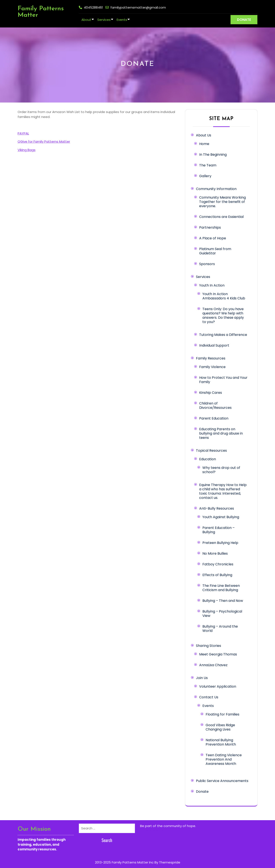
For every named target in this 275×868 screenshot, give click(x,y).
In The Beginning (213, 155)
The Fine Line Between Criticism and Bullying (221, 588)
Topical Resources (211, 451)
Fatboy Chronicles (218, 564)
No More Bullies (215, 553)
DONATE (244, 20)
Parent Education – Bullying (218, 530)
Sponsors (207, 264)
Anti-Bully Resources (217, 508)
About (86, 20)
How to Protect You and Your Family (223, 380)
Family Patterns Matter (41, 12)
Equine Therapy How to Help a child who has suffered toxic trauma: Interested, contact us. (223, 491)
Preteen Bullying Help (220, 543)
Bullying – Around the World (220, 629)
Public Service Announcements (222, 781)
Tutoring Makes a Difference (223, 335)
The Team (208, 165)
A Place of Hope (213, 238)
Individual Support (214, 345)
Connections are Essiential (221, 217)
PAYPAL (23, 133)
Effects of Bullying (217, 575)
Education (208, 459)
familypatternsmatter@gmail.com (138, 7)
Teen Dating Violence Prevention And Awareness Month (224, 759)
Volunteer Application (218, 686)
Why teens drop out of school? (221, 470)
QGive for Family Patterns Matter (44, 141)
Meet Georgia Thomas (218, 654)
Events (122, 20)
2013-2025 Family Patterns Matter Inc (124, 862)
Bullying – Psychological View (222, 614)
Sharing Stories (209, 646)
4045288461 (93, 7)
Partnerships (210, 227)
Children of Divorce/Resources (215, 405)
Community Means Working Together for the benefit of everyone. (222, 202)
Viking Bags (27, 150)
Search (107, 840)
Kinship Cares (211, 393)
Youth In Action (212, 285)
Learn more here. (154, 831)
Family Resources (211, 358)
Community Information (216, 189)
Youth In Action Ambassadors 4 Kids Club (224, 296)
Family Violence (212, 367)
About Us (204, 135)
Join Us (202, 678)
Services (104, 20)
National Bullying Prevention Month (221, 742)
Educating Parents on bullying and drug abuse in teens (221, 433)
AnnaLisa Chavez (213, 665)
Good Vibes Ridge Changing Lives (220, 727)
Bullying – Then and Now (223, 601)
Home (204, 144)
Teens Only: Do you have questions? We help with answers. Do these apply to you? (223, 315)
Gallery (205, 176)
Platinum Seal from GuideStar (215, 251)
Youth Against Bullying (221, 517)
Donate (202, 792)
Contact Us (209, 697)
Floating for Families (222, 714)
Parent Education (214, 418)
